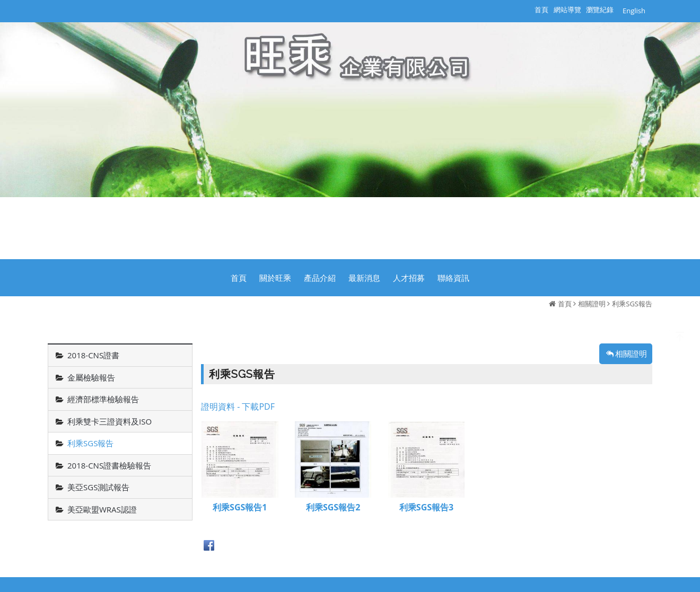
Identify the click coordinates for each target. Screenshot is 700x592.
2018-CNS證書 (93, 355)
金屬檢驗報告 (91, 377)
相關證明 (592, 304)
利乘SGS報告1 (240, 508)
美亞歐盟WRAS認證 (102, 509)
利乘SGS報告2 (333, 508)
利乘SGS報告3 (426, 508)
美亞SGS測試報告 (98, 487)
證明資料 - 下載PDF (238, 407)
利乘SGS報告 (632, 304)
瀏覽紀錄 (600, 10)
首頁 (565, 304)
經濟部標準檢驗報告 (103, 399)
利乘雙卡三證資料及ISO (110, 421)
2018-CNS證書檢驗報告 (109, 465)
